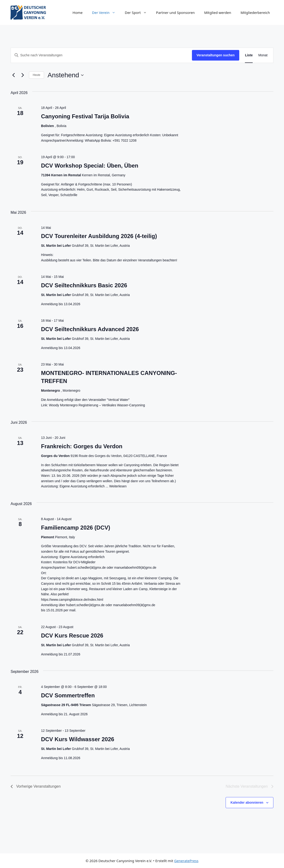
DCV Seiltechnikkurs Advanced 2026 (90, 329)
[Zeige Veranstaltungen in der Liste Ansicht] (249, 55)
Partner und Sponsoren (175, 12)
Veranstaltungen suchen (216, 55)
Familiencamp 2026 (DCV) (75, 528)
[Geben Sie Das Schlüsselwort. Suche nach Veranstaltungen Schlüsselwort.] (101, 55)
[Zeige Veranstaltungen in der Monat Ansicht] (263, 55)
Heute (37, 75)
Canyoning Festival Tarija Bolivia (85, 116)
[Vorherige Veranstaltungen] (13, 75)
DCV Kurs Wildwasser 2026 (78, 739)
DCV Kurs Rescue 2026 (72, 636)
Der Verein (106, 12)
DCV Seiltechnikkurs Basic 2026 (84, 285)
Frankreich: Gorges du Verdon (82, 446)
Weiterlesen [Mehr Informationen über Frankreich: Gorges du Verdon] (118, 486)
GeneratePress (186, 861)
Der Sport (138, 12)
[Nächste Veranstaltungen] (23, 75)
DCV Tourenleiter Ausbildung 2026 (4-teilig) (99, 236)
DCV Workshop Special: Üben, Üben (90, 166)
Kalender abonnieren (247, 802)
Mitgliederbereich (255, 12)
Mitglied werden (218, 12)
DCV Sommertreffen (68, 695)
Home (78, 12)
